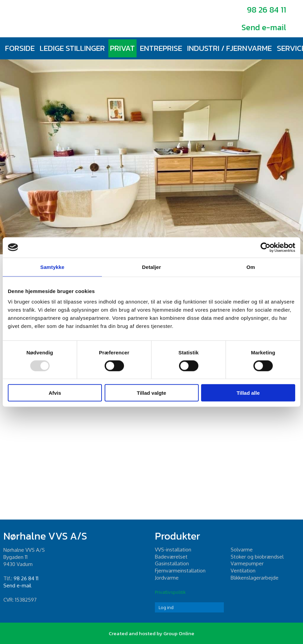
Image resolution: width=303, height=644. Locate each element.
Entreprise (161, 48)
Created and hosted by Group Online (151, 633)
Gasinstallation (172, 563)
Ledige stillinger (72, 48)
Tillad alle (248, 393)
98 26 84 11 (266, 10)
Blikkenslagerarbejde (255, 578)
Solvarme (242, 550)
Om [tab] (251, 267)
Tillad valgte (151, 393)
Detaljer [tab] (151, 267)
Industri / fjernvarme (229, 48)
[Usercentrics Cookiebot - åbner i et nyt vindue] (265, 247)
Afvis (55, 393)
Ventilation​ (243, 571)
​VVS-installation (173, 550)
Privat (122, 48)
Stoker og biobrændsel (257, 557)
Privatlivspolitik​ (170, 592)
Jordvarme (167, 578)
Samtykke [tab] (52, 267)
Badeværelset (171, 557)
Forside (20, 48)
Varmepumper (247, 563)
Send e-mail (264, 27)
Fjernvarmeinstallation (180, 571)
